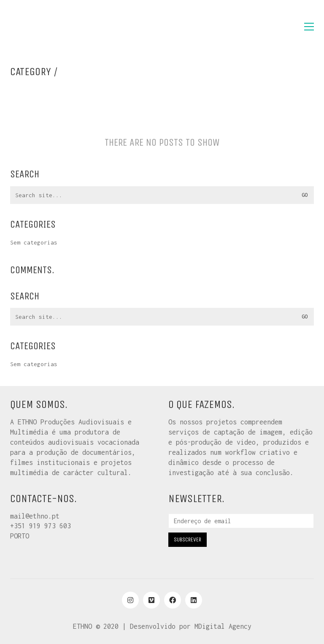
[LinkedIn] (194, 600)
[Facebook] (173, 600)
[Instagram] (130, 600)
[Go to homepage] (52, 27)
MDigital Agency (223, 626)
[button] (309, 27)
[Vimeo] (151, 600)
